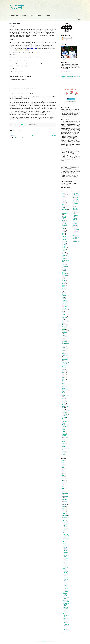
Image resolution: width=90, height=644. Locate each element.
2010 (63, 490)
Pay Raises (66, 578)
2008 (63, 632)
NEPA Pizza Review (76, 228)
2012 (63, 486)
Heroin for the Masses (66, 591)
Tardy (64, 544)
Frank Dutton (76, 205)
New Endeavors (65, 343)
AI (62, 200)
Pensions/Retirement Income (65, 363)
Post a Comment (15, 133)
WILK (63, 450)
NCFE (17, 7)
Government (65, 275)
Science (64, 387)
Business (64, 224)
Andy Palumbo (76, 196)
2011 (63, 488)
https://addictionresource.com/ (67, 81)
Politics (63, 371)
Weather (64, 445)
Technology (64, 414)
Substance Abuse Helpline (66, 71)
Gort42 (75, 207)
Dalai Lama (64, 245)
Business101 (65, 225)
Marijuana (64, 318)
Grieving (64, 280)
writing (63, 455)
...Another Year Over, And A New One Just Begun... (66, 627)
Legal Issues (65, 310)
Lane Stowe (76, 211)
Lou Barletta (65, 316)
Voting (63, 442)
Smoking (64, 400)
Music (63, 337)
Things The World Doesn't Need (66, 549)
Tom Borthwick (76, 240)
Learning (64, 308)
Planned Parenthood (64, 367)
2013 (63, 485)
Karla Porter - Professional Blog (77, 209)
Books (63, 220)
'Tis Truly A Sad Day (66, 566)
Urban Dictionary (65, 437)
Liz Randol (64, 314)
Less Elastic (66, 546)
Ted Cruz (64, 416)
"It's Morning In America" (66, 553)
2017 (63, 477)
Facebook (64, 263)
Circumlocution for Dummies (76, 203)
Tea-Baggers (65, 411)
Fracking (64, 269)
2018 (63, 475)
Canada (64, 230)
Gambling (64, 272)
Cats (63, 235)
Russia (63, 384)
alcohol (63, 201)
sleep (63, 398)
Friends (64, 271)
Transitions (64, 426)
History (63, 287)
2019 (63, 473)
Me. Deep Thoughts (17, 126)
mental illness (65, 331)
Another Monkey (77, 198)
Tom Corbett (65, 425)
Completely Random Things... (66, 522)
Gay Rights (64, 274)
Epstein (64, 259)
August (65, 504)
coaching (64, 238)
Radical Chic (66, 542)
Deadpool (64, 249)
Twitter (63, 431)
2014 (63, 483)
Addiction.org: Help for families (67, 74)
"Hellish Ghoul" (65, 563)
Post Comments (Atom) (20, 138)
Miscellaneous (65, 332)
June (65, 508)
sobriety (64, 402)
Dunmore (64, 254)
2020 (63, 193)
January (65, 517)
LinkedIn (64, 313)
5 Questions (64, 195)
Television (64, 417)
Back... (65, 614)
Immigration (64, 299)
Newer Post (12, 136)
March (65, 514)
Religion (64, 378)
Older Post (53, 136)
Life (63, 311)
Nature (63, 340)
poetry (63, 369)
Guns (63, 282)
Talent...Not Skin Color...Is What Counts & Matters (66, 582)
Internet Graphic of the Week (65, 301)
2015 (63, 481)
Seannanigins (76, 236)
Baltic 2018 (64, 209)
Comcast (64, 240)
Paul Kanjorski (65, 355)
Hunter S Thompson (64, 295)
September (66, 501)
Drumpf (64, 252)
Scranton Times (65, 393)
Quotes (64, 374)
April (64, 512)
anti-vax (64, 203)
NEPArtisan (64, 342)
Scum (64, 531)
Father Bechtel (65, 266)
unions (63, 433)
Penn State (64, 358)
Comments (65, 40)
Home (33, 136)
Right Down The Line (66, 588)
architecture (64, 206)
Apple (63, 204)
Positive (64, 373)
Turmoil (65, 533)
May (64, 510)
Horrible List (64, 288)
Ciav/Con (64, 237)
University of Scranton (65, 435)
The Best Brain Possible (76, 238)
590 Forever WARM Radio (76, 194)
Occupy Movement (64, 348)
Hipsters (64, 285)
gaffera (44, 641)
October (64, 350)
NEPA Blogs (76, 225)
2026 (63, 460)
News (63, 346)
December (66, 494)
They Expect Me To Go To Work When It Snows (66, 610)
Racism (64, 376)
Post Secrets (76, 231)
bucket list (64, 222)
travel (63, 428)
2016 (63, 479)
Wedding (64, 447)
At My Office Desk (66, 569)
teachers (64, 412)
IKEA (63, 297)
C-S (63, 228)
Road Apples (65, 381)
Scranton (64, 388)
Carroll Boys (76, 199)
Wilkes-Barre (65, 451)
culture (63, 243)
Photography (65, 365)
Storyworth (64, 405)
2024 (63, 464)
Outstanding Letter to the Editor (66, 536)
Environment (65, 257)
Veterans (64, 440)
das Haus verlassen (64, 247)
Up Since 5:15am (65, 622)
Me (63, 319)
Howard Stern (65, 290)
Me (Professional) (66, 321)
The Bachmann (65, 419)
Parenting (64, 354)
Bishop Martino (65, 211)
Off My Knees (76, 230)
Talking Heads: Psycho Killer (66, 604)
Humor (63, 293)
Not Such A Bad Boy (66, 572)
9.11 (63, 196)
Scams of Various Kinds (65, 594)
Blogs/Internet (65, 214)
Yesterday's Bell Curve (66, 601)
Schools (64, 385)
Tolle (63, 423)
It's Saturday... (66, 519)
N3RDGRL (75, 224)
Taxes (63, 409)
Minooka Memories (75, 219)
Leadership (64, 306)
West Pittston (65, 448)
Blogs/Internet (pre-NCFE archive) (65, 218)
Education (64, 255)
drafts (63, 251)
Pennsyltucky (65, 360)
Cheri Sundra (76, 201)
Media (63, 326)
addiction (64, 198)
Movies (63, 335)
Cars (63, 233)
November (66, 497)
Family (63, 265)
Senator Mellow (65, 396)
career (63, 232)
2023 (63, 466)
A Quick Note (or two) (66, 526)
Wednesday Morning (66, 529)
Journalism (64, 305)
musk (63, 338)
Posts (63, 37)
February (65, 516)
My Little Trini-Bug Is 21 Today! (66, 560)
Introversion (64, 303)
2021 (63, 470)
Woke (63, 453)
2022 (63, 468)
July (64, 506)
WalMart (64, 443)
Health (63, 284)
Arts (63, 208)
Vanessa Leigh (76, 242)
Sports (63, 403)
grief (63, 279)
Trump (63, 430)
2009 (63, 492)
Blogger (53, 641)
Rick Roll (64, 379)
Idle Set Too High (66, 619)
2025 (63, 462)
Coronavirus (65, 241)
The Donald (64, 422)
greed (63, 277)
